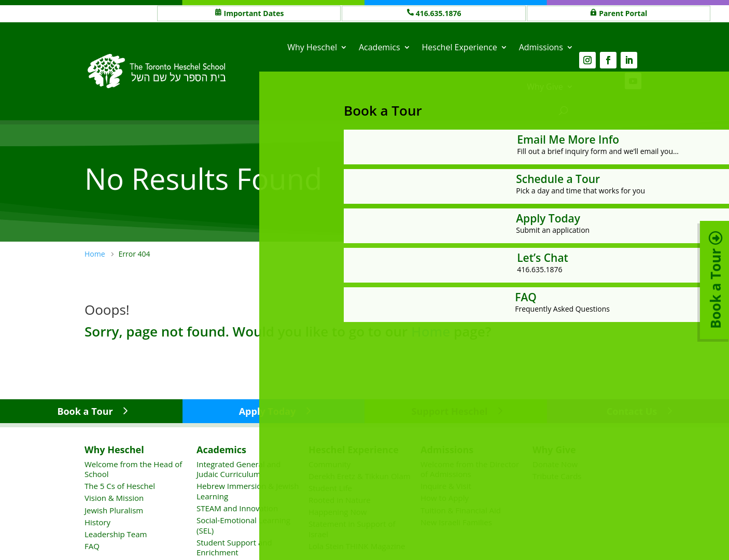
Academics (380, 47)
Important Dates (254, 13)
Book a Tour (85, 411)
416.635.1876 (439, 13)
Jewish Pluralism (114, 510)
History (97, 522)
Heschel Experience (460, 47)
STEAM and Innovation (237, 508)
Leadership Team (116, 534)
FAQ (92, 546)
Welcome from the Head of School (133, 469)
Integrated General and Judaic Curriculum (239, 469)
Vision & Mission (114, 498)
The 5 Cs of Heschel (120, 486)
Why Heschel (312, 47)
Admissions (541, 47)
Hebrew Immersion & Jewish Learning (248, 491)
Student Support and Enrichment (234, 548)
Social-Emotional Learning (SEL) (243, 525)
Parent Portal (623, 13)
